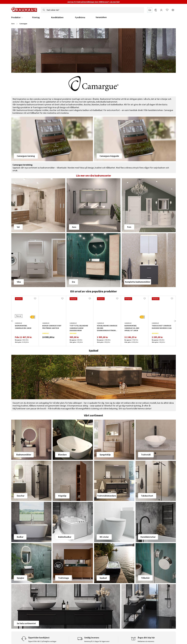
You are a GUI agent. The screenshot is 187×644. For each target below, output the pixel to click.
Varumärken (101, 17)
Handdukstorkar (148, 537)
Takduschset (147, 496)
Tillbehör (145, 578)
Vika (19, 282)
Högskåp (62, 496)
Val (18, 227)
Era (73, 282)
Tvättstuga (63, 578)
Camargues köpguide (109, 156)
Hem (13, 24)
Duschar (21, 496)
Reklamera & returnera (146, 641)
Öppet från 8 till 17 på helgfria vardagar (42, 641)
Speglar (20, 578)
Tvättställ (146, 455)
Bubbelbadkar (65, 537)
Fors (129, 227)
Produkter (16, 17)
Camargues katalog (26, 156)
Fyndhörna (80, 17)
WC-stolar (104, 537)
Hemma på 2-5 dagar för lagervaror (97, 641)
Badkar (20, 537)
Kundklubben (57, 17)
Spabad (103, 578)
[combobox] (92, 10)
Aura (74, 227)
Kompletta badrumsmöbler (138, 282)
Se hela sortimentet (26, 623)
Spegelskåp (105, 455)
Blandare (62, 455)
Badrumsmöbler (24, 455)
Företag (36, 17)
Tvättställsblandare (107, 496)
